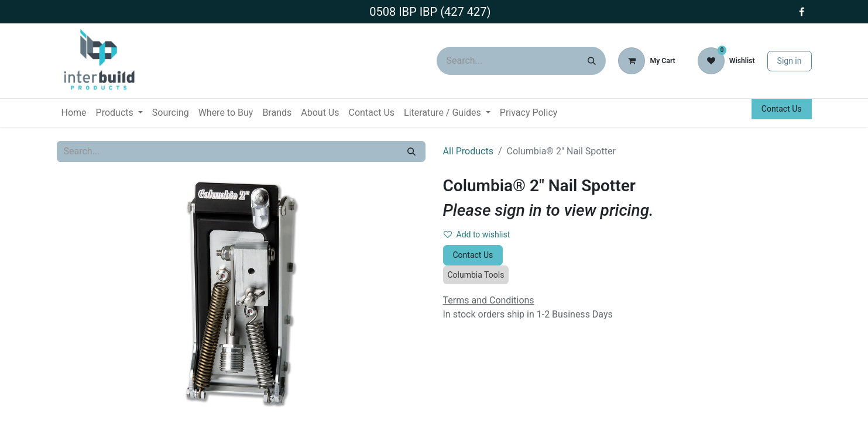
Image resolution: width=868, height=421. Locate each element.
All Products (468, 151)
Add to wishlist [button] (477, 234)
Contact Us (782, 109)
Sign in (790, 61)
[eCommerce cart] (646, 61)
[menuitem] (74, 113)
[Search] (592, 61)
